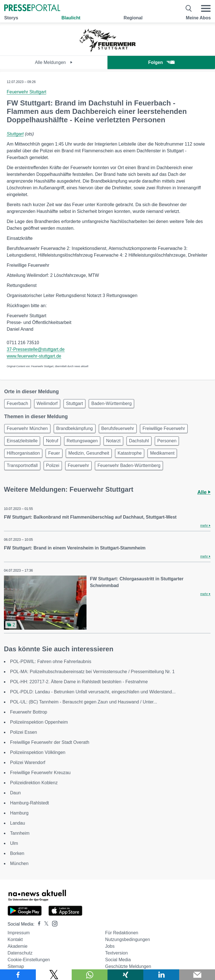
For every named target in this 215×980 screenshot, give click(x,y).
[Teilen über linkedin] (161, 975)
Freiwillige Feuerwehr (164, 428)
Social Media (118, 960)
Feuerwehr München (27, 428)
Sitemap (16, 966)
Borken (17, 853)
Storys (11, 18)
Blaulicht (71, 18)
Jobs (110, 946)
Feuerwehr (78, 465)
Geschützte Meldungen (128, 966)
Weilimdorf (47, 403)
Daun (15, 793)
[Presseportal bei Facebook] (38, 924)
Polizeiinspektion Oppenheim (39, 722)
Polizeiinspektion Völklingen (38, 752)
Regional (133, 18)
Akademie (17, 946)
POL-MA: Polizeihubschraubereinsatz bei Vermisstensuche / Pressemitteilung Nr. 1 (92, 672)
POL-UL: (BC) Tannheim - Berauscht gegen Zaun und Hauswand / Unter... (84, 702)
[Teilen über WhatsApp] (90, 975)
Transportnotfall (22, 465)
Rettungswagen (82, 441)
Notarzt (113, 441)
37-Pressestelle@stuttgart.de (36, 349)
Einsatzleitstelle (22, 441)
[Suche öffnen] (189, 8)
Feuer (54, 453)
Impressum (19, 933)
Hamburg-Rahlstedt (30, 803)
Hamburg (19, 813)
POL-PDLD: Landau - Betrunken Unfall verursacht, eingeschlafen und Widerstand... (93, 692)
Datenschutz (20, 953)
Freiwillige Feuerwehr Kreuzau (40, 773)
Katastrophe (130, 453)
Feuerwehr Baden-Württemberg (129, 465)
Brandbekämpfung (75, 428)
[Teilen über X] (54, 975)
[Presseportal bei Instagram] (53, 923)
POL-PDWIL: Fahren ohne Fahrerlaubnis (51, 662)
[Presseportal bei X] (45, 924)
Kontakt (15, 939)
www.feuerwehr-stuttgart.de (34, 356)
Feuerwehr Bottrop (29, 712)
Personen (167, 441)
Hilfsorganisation (23, 453)
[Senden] (197, 975)
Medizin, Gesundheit (89, 453)
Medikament (162, 453)
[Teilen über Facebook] (18, 975)
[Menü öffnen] (206, 8)
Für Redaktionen (121, 933)
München (19, 863)
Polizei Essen (24, 732)
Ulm (14, 843)
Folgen (161, 62)
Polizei (53, 465)
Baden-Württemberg (111, 403)
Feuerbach (17, 403)
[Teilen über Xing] (125, 975)
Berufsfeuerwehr (118, 428)
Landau (17, 823)
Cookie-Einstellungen (29, 960)
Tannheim (20, 833)
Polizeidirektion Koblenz (34, 783)
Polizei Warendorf (28, 762)
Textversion (116, 953)
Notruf (52, 441)
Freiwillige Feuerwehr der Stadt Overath (50, 742)
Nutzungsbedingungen (127, 939)
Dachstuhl (139, 441)
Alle (204, 492)
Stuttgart (15, 134)
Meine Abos (198, 18)
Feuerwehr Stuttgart (26, 92)
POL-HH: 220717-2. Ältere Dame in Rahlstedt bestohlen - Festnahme (79, 682)
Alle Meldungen (54, 62)
